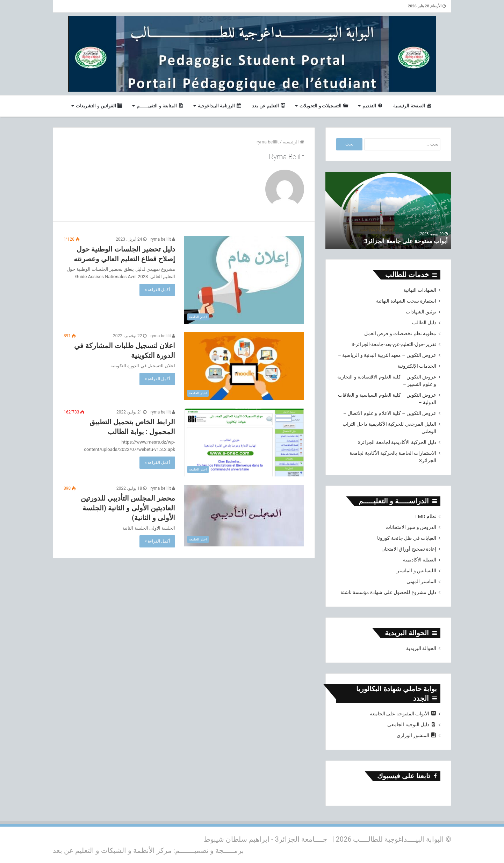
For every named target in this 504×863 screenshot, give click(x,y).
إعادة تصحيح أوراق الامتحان (409, 549)
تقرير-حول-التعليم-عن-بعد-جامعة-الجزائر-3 (394, 344)
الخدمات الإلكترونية (417, 366)
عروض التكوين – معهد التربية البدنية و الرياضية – (387, 355)
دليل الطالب (424, 323)
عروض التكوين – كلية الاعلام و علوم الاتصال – (390, 413)
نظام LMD (426, 516)
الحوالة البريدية (421, 648)
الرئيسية (293, 142)
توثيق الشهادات (421, 312)
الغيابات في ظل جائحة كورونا (407, 538)
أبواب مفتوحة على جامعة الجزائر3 (404, 241)
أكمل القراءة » (157, 287)
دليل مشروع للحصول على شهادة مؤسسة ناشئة (388, 592)
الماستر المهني (421, 581)
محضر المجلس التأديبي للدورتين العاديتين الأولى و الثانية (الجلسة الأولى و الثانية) (128, 505)
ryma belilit (163, 237)
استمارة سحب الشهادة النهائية (406, 301)
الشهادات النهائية (420, 290)
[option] (388, 210)
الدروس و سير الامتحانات (411, 527)
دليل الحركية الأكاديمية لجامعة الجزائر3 (397, 442)
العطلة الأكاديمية (420, 560)
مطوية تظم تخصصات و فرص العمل (400, 333)
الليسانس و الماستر (416, 571)
